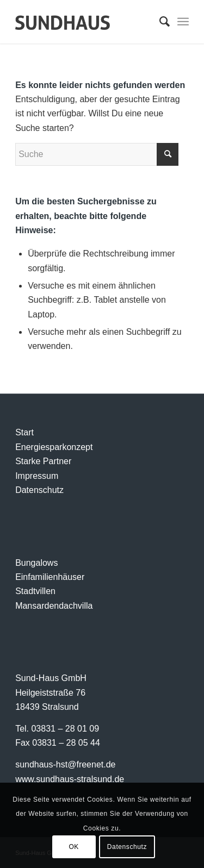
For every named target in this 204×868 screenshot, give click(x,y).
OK (74, 847)
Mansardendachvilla (54, 606)
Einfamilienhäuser (50, 577)
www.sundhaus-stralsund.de (70, 779)
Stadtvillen (35, 591)
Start (24, 432)
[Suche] (159, 22)
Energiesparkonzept (54, 447)
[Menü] (183, 22)
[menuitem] (159, 22)
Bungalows (36, 563)
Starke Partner (43, 461)
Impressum (37, 476)
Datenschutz (39, 490)
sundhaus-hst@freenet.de (65, 764)
